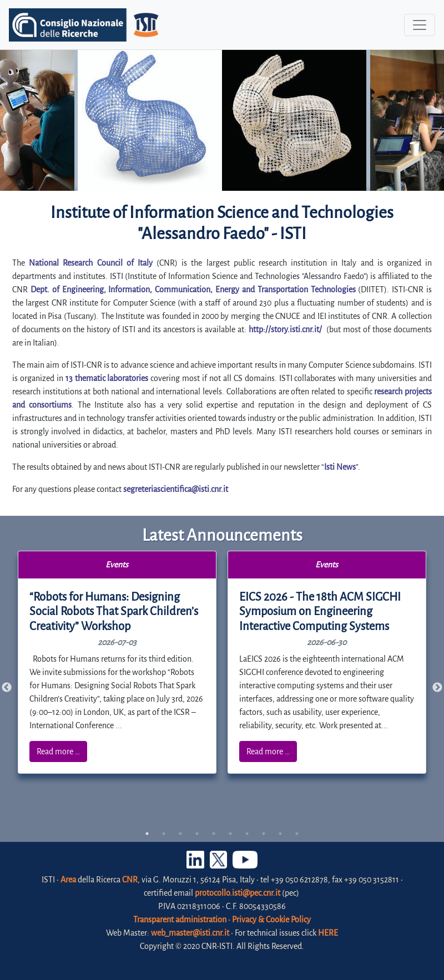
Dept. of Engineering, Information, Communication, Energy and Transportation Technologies (193, 290)
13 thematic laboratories (107, 378)
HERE (328, 933)
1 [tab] (147, 834)
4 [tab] (197, 834)
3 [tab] (180, 834)
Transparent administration (180, 920)
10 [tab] (297, 834)
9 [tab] (280, 834)
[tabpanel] (117, 662)
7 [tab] (247, 834)
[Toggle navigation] (420, 25)
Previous (7, 688)
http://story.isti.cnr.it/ (285, 329)
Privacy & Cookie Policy (271, 920)
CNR (130, 880)
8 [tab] (264, 834)
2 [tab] (164, 834)
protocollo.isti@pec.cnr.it (238, 893)
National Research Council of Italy (91, 263)
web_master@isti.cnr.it (190, 933)
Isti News (340, 467)
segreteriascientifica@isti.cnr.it (176, 489)
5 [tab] (214, 834)
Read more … (58, 751)
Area (68, 880)
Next (437, 688)
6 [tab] (230, 834)
